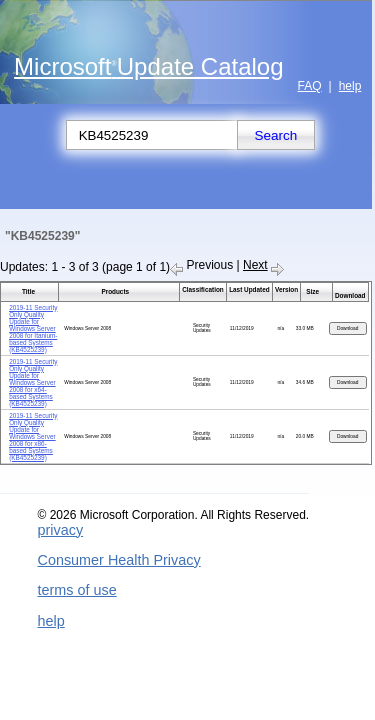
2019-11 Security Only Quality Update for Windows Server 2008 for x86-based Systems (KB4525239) (33, 436)
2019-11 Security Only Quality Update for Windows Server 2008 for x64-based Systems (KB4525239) (33, 382)
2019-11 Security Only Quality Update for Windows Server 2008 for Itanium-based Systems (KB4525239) (33, 328)
